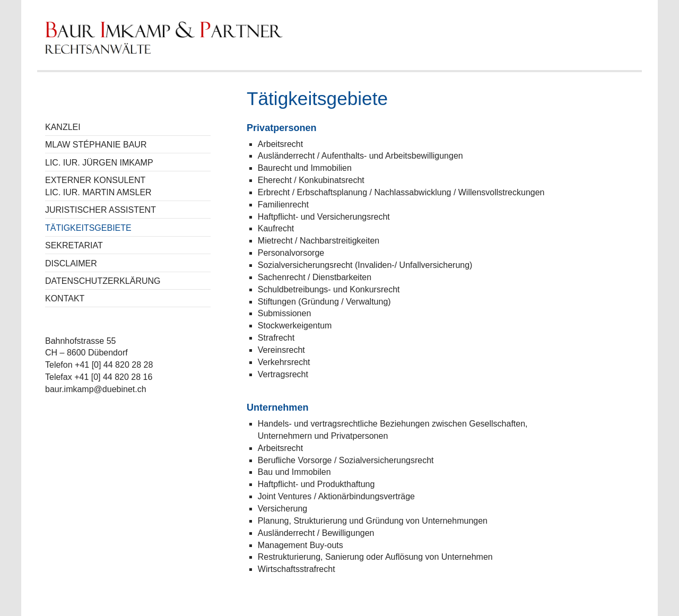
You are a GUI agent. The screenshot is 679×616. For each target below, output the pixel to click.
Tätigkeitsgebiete (88, 228)
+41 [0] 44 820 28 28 (114, 365)
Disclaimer (71, 263)
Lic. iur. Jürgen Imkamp (99, 163)
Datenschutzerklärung (103, 281)
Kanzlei (63, 127)
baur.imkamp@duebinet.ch (96, 389)
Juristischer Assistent (101, 210)
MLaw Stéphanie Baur (96, 145)
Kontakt (65, 298)
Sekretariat (74, 245)
